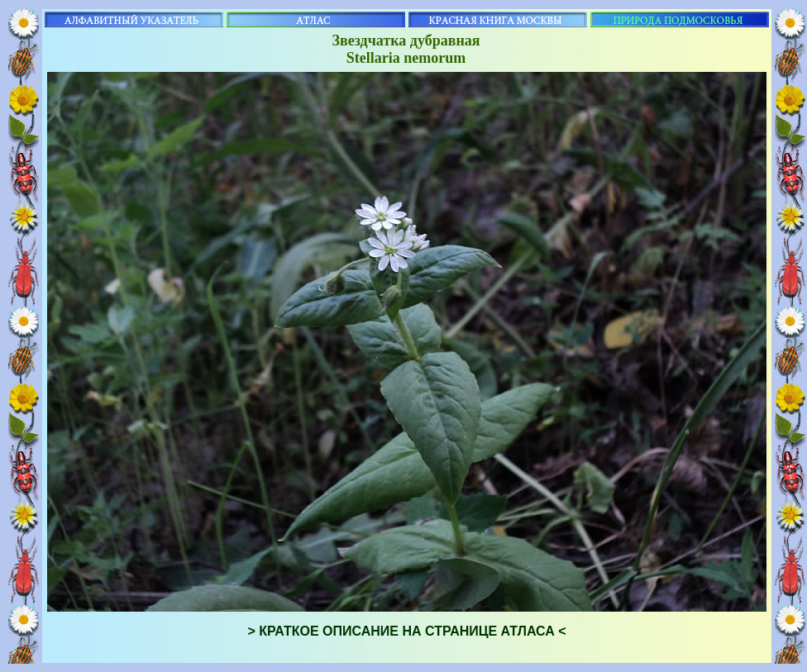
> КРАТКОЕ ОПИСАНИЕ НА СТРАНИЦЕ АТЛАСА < (406, 631)
